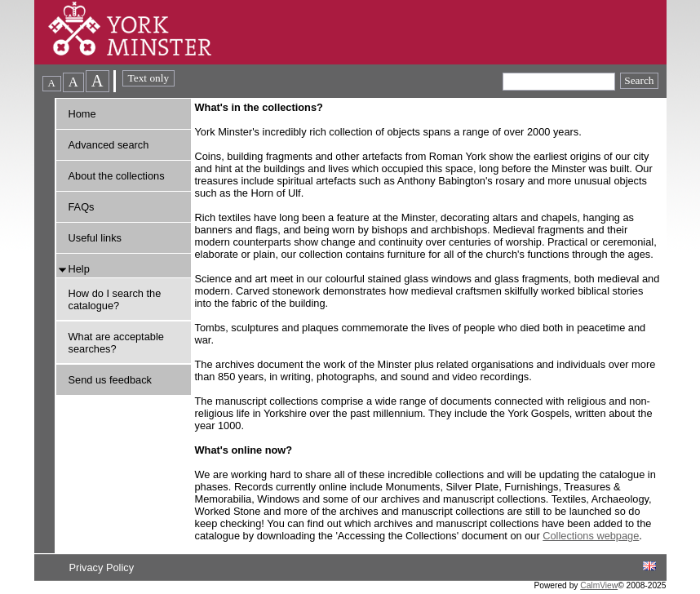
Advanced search (109, 145)
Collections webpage (591, 536)
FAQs (82, 207)
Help (79, 269)
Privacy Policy (101, 567)
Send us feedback (110, 380)
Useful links (95, 238)
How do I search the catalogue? (115, 299)
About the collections (117, 176)
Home (82, 114)
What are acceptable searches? (116, 343)
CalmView (599, 585)
